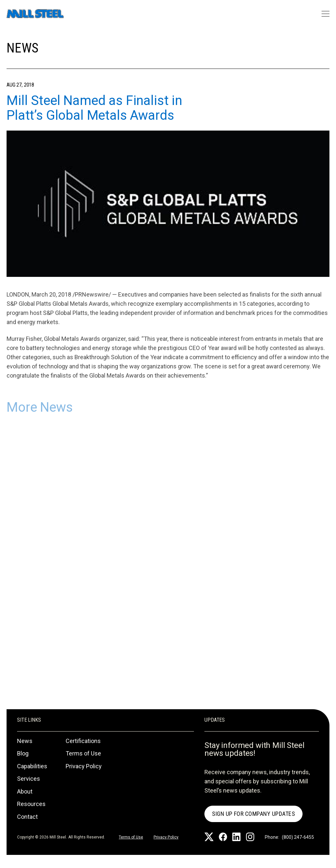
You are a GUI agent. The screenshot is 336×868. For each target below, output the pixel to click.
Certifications (83, 741)
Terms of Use (83, 753)
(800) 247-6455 (298, 837)
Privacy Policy (84, 766)
